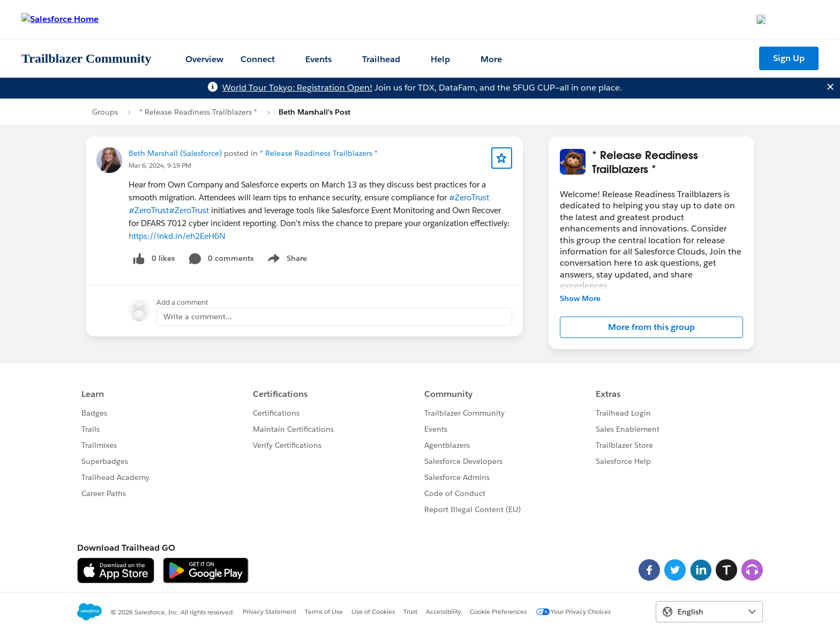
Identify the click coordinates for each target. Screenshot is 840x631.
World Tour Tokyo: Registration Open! (297, 88)
